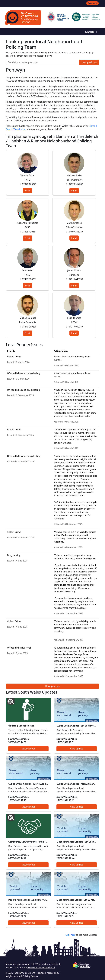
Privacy (41, 973)
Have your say (52, 686)
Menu (92, 32)
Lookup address (89, 62)
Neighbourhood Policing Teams (22, 976)
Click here (70, 935)
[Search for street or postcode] (43, 62)
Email (28, 191)
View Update (28, 749)
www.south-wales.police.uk (41, 967)
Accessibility (53, 973)
